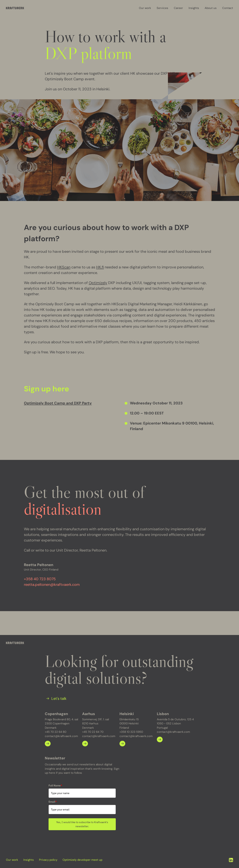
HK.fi (100, 267)
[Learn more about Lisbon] (160, 739)
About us (211, 8)
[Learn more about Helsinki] (122, 743)
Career (178, 8)
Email (53, 802)
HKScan (64, 267)
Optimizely (98, 283)
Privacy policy (48, 860)
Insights (194, 8)
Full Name (55, 785)
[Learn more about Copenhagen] (48, 743)
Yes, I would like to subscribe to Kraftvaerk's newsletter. (82, 824)
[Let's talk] (56, 698)
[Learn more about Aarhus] (85, 743)
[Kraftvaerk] (15, 8)
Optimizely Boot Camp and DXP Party (58, 403)
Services (162, 8)
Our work (145, 8)
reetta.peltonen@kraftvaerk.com (52, 585)
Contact (228, 8)
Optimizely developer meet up (82, 860)
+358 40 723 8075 (40, 579)
